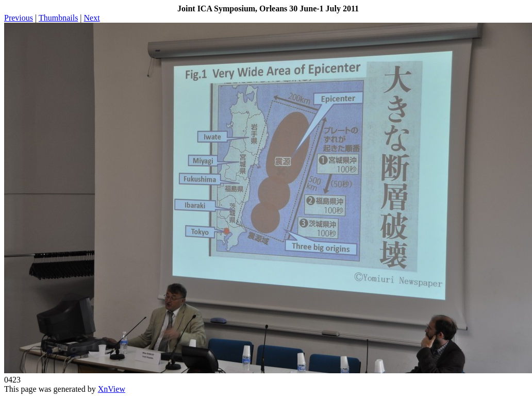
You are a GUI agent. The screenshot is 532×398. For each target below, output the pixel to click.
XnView (112, 389)
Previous (19, 18)
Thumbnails (58, 18)
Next (92, 18)
